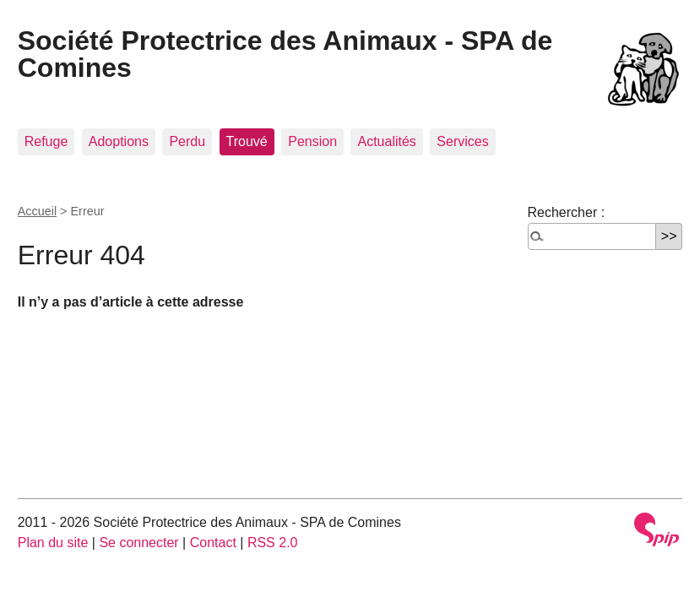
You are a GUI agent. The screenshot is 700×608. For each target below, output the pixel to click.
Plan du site (53, 543)
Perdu (187, 141)
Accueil (37, 211)
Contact (213, 543)
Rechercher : (567, 212)
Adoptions (119, 141)
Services (462, 141)
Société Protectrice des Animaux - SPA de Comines (285, 54)
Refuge (46, 141)
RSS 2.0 (273, 543)
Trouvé (247, 141)
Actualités (386, 141)
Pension (312, 141)
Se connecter (138, 543)
